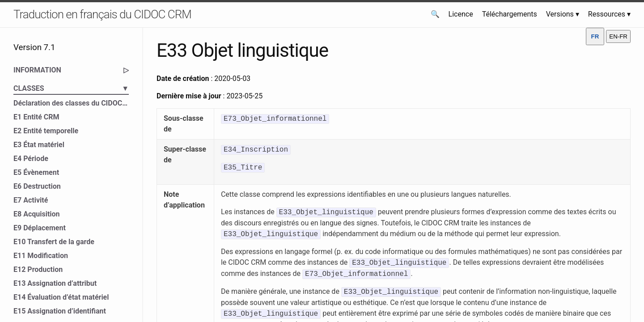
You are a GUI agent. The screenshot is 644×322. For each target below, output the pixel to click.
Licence (461, 14)
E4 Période (31, 159)
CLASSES (71, 89)
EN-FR (618, 36)
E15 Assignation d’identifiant (60, 311)
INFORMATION (71, 70)
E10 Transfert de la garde (54, 242)
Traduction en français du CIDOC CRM (102, 14)
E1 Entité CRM (36, 117)
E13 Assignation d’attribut (55, 283)
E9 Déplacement (40, 228)
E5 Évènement (36, 172)
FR (595, 36)
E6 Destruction (37, 186)
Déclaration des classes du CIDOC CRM (71, 103)
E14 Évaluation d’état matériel (61, 297)
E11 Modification (41, 256)
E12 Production (38, 269)
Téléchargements (510, 14)
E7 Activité (31, 200)
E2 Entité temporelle (46, 131)
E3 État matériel (39, 145)
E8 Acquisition (37, 214)
